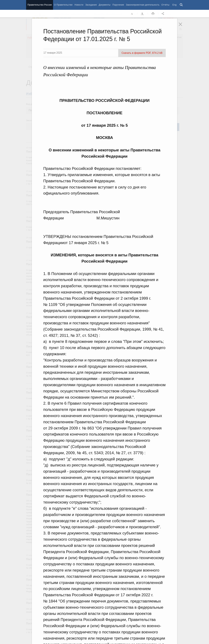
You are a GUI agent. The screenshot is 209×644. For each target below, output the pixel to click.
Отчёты (165, 5)
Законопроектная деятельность (143, 5)
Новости (79, 5)
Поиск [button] (181, 5)
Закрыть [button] (183, 26)
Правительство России (40, 5)
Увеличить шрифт (143, 14)
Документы (104, 5)
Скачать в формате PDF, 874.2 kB (142, 53)
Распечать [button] (153, 14)
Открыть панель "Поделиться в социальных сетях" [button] (163, 14)
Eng (174, 5)
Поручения (118, 5)
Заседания (91, 5)
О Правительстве (63, 5)
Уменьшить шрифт (132, 14)
